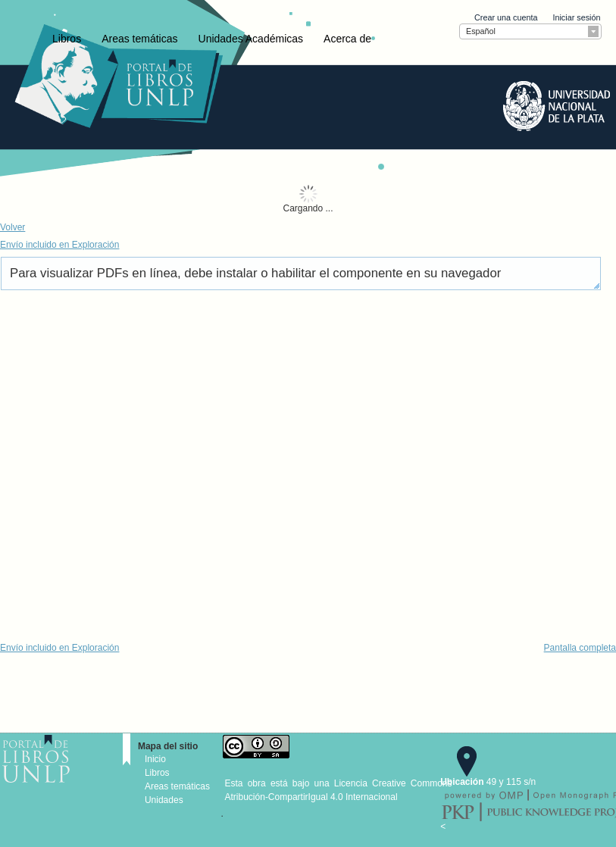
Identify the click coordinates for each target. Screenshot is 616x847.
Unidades (164, 800)
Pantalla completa (580, 648)
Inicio (155, 759)
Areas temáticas (139, 39)
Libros (67, 39)
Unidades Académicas (251, 39)
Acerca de (347, 39)
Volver (13, 227)
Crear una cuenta (506, 17)
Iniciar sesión (576, 17)
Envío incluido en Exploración (59, 245)
